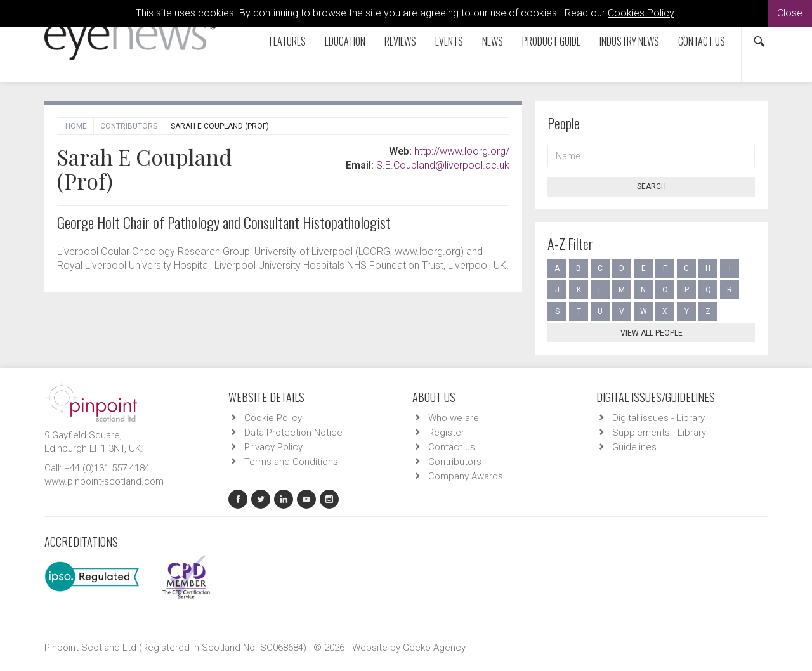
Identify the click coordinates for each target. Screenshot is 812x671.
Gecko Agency (434, 648)
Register (446, 433)
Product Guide (551, 41)
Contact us (702, 41)
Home (76, 126)
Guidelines (634, 447)
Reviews (400, 41)
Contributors (129, 126)
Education (345, 41)
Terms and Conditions (291, 462)
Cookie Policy (273, 418)
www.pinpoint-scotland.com (104, 481)
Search (652, 186)
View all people (652, 333)
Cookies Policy (641, 13)
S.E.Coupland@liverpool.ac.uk (443, 165)
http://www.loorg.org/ (462, 151)
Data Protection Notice (293, 433)
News (493, 41)
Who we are (454, 418)
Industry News (629, 41)
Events (449, 41)
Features (288, 41)
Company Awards (466, 476)
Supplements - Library (659, 433)
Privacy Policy (273, 447)
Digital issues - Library (658, 418)
